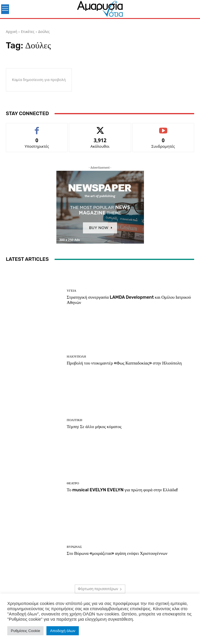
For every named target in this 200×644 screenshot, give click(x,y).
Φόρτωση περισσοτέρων (100, 589)
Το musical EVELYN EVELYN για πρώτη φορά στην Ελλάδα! (122, 490)
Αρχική (12, 32)
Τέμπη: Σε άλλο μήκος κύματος (94, 427)
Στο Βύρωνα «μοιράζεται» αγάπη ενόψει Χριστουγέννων (118, 553)
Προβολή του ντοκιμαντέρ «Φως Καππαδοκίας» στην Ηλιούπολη (124, 363)
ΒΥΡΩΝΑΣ (74, 547)
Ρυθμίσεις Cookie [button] (25, 631)
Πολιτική (75, 420)
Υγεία (72, 291)
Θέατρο (73, 483)
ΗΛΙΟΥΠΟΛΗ (76, 357)
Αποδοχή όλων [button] (62, 631)
